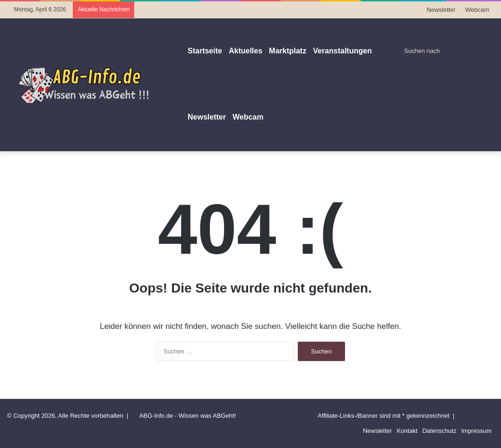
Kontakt (407, 431)
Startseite (205, 51)
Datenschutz (439, 431)
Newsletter (441, 10)
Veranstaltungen (342, 51)
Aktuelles (246, 51)
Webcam (477, 10)
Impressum (476, 431)
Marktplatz (288, 51)
